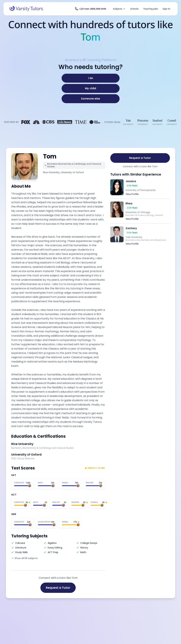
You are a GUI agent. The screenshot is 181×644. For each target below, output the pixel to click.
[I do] (91, 78)
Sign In (166, 9)
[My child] (91, 88)
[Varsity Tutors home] (26, 9)
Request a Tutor (58, 588)
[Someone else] (91, 99)
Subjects (119, 9)
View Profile (132, 194)
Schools (134, 9)
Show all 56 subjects (25, 558)
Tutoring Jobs (151, 9)
